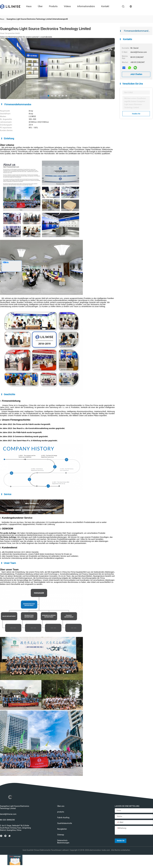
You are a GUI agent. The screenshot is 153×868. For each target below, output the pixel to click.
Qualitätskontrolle (65, 823)
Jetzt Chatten (136, 74)
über (40, 6)
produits (53, 6)
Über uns (61, 806)
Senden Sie (136, 114)
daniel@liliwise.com (8, 814)
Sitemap (61, 835)
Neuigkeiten (62, 829)
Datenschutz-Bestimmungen (63, 842)
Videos (67, 6)
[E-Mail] (134, 822)
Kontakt (105, 6)
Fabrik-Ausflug (63, 818)
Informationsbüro (86, 6)
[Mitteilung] (134, 830)
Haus (29, 6)
